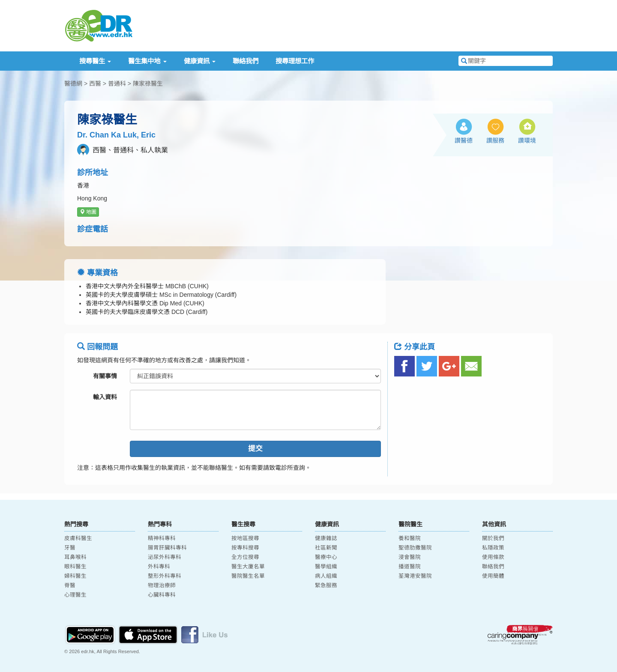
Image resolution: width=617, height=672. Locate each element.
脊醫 (70, 585)
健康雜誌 (326, 538)
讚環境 (527, 140)
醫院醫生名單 (248, 576)
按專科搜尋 (245, 548)
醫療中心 (326, 557)
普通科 (117, 84)
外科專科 (159, 567)
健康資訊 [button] (200, 61)
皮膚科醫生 (78, 538)
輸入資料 (105, 397)
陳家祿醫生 (148, 84)
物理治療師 (162, 585)
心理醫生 (75, 595)
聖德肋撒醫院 (415, 548)
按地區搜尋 (245, 538)
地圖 (88, 212)
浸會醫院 (410, 557)
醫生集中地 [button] (147, 61)
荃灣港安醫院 (415, 576)
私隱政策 (493, 548)
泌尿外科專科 (165, 557)
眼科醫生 (75, 567)
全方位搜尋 (245, 557)
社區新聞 (326, 548)
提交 (255, 449)
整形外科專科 (165, 576)
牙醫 (70, 548)
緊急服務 (326, 585)
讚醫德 (464, 140)
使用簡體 (493, 576)
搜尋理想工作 (295, 61)
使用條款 (493, 557)
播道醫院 (410, 567)
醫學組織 (326, 567)
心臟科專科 (162, 595)
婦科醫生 (75, 576)
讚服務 (495, 140)
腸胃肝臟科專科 (167, 548)
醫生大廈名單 (248, 567)
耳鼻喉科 (75, 557)
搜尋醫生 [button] (95, 61)
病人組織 (326, 576)
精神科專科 (162, 538)
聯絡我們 (246, 61)
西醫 (95, 84)
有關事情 (105, 376)
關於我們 (493, 538)
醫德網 (73, 84)
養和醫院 (410, 538)
